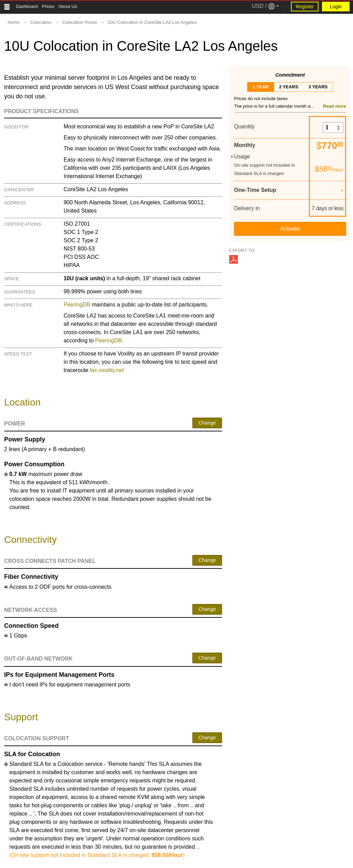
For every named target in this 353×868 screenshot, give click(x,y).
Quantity (244, 126)
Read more (335, 106)
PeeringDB (77, 305)
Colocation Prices (79, 22)
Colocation (41, 22)
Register (305, 7)
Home (14, 22)
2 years (288, 87)
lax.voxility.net (107, 370)
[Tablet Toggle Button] (7, 7)
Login (336, 7)
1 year (261, 87)
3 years (318, 87)
